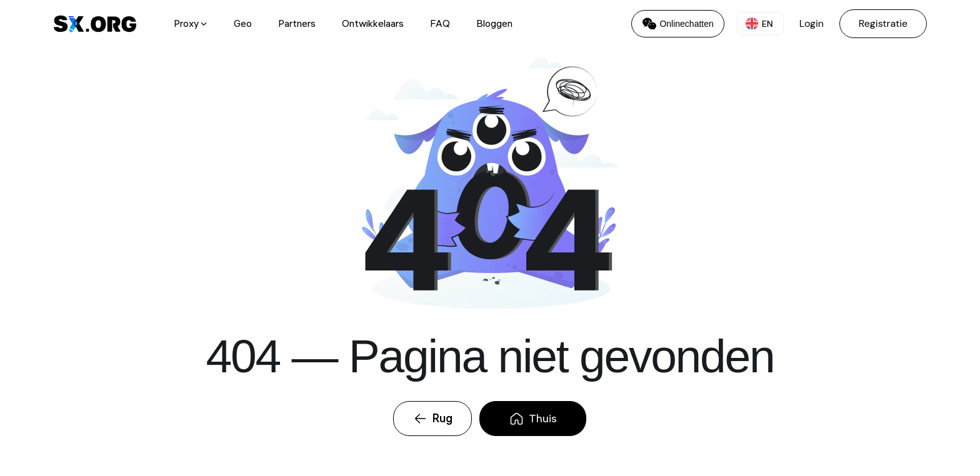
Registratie (883, 23)
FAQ (440, 24)
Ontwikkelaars (373, 24)
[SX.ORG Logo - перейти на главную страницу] (95, 24)
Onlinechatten (677, 24)
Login (812, 23)
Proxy (191, 24)
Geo (243, 24)
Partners (297, 24)
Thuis (533, 418)
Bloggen (494, 24)
